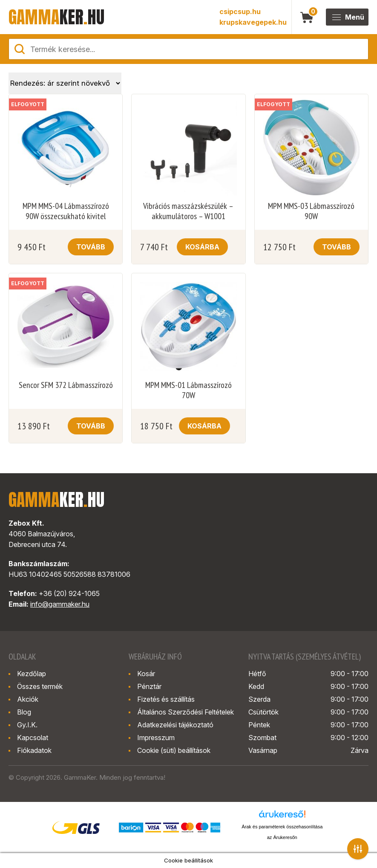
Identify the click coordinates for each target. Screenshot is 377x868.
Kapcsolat (33, 738)
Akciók (28, 699)
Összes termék (40, 686)
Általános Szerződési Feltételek (186, 712)
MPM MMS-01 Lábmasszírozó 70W (188, 390)
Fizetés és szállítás (166, 699)
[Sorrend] (65, 83)
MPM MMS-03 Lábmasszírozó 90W (311, 211)
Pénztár (149, 686)
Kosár (146, 674)
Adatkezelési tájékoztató (175, 725)
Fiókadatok (34, 750)
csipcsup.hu (240, 12)
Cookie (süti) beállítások (174, 750)
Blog (24, 712)
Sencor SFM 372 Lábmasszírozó (66, 385)
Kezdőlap (32, 674)
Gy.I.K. (27, 725)
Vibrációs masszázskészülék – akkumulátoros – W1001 (188, 211)
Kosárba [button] (202, 247)
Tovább (91, 247)
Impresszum (156, 738)
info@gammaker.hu (60, 604)
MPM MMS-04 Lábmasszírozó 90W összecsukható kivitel (66, 211)
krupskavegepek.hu (253, 22)
